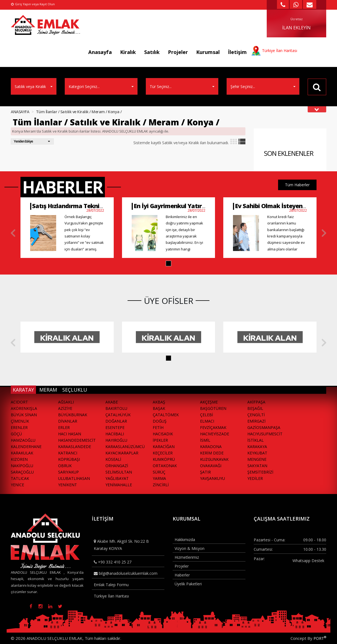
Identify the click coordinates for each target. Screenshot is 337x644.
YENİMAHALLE (119, 485)
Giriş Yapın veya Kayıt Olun (33, 4)
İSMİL (205, 440)
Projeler (178, 52)
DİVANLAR (68, 421)
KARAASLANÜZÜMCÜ (125, 447)
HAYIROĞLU (116, 440)
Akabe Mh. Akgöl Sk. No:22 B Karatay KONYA (121, 545)
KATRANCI (68, 453)
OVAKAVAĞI (211, 466)
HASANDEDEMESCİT (77, 440)
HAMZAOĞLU (23, 440)
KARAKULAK (22, 453)
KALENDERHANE (26, 447)
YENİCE (17, 485)
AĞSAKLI (66, 402)
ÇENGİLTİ (256, 415)
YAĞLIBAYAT (117, 478)
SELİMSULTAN (119, 472)
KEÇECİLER (163, 453)
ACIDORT (19, 402)
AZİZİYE (65, 408)
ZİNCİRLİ (161, 485)
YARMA (159, 478)
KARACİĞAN (164, 447)
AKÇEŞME (209, 402)
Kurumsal (208, 52)
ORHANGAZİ (117, 466)
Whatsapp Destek (308, 561)
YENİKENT (68, 485)
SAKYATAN (257, 466)
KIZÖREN (19, 459)
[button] (168, 263)
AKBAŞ (159, 402)
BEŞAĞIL (255, 408)
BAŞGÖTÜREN (213, 408)
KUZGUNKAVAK (214, 459)
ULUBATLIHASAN (74, 478)
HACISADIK (163, 434)
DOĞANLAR (116, 421)
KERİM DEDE (212, 453)
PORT (320, 638)
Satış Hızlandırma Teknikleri (72, 206)
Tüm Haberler (297, 185)
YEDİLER (255, 478)
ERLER (64, 427)
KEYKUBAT (257, 453)
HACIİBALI (115, 434)
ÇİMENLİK (20, 421)
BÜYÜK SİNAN (24, 415)
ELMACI (207, 421)
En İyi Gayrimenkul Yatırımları (176, 206)
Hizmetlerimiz (187, 557)
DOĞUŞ (160, 421)
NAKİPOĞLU (22, 466)
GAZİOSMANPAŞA (264, 427)
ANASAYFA (20, 112)
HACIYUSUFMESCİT (265, 434)
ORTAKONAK (165, 466)
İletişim (237, 52)
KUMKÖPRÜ (164, 459)
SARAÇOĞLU (22, 472)
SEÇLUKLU (75, 390)
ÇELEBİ (207, 415)
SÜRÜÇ (159, 472)
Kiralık (128, 52)
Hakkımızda (185, 540)
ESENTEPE (115, 427)
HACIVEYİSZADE (215, 434)
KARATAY (23, 390)
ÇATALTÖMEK (166, 415)
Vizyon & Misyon (190, 548)
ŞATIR (205, 472)
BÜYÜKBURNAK (73, 415)
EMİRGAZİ (256, 421)
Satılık (152, 52)
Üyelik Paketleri (188, 584)
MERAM (48, 390)
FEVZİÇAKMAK (213, 427)
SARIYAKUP (68, 472)
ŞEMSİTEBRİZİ (260, 472)
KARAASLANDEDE (75, 447)
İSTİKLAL (256, 440)
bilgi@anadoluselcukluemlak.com (126, 573)
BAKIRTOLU (116, 408)
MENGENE (257, 459)
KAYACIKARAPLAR (122, 453)
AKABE (112, 402)
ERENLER (19, 427)
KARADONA (211, 447)
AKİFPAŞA (256, 402)
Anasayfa (100, 52)
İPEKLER (160, 440)
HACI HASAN (70, 434)
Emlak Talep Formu (111, 585)
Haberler (182, 575)
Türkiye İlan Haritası (111, 596)
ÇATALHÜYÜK (118, 415)
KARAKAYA (257, 447)
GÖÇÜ (16, 434)
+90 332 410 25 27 (113, 562)
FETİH (158, 427)
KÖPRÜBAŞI (69, 459)
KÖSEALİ (113, 459)
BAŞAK (159, 408)
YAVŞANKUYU (212, 478)
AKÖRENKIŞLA (24, 408)
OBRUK (65, 466)
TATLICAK (20, 478)
